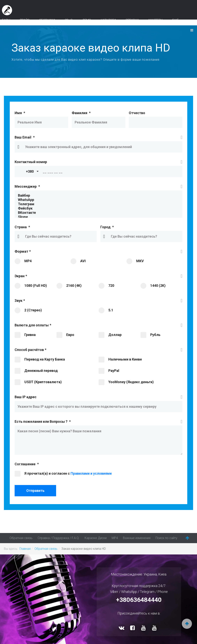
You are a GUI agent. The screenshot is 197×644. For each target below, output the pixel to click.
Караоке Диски (96, 538)
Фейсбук (98, 208)
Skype (98, 217)
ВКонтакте (98, 213)
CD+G (69, 20)
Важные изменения (137, 538)
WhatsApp (98, 200)
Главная (25, 549)
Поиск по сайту (166, 538)
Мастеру (156, 20)
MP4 (115, 538)
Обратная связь (21, 538)
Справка (132, 20)
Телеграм (98, 204)
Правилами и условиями (91, 473)
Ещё (175, 20)
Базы (6, 20)
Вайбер (98, 195)
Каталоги (108, 20)
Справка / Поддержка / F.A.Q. (59, 538)
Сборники (47, 20)
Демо (87, 20)
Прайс (25, 20)
